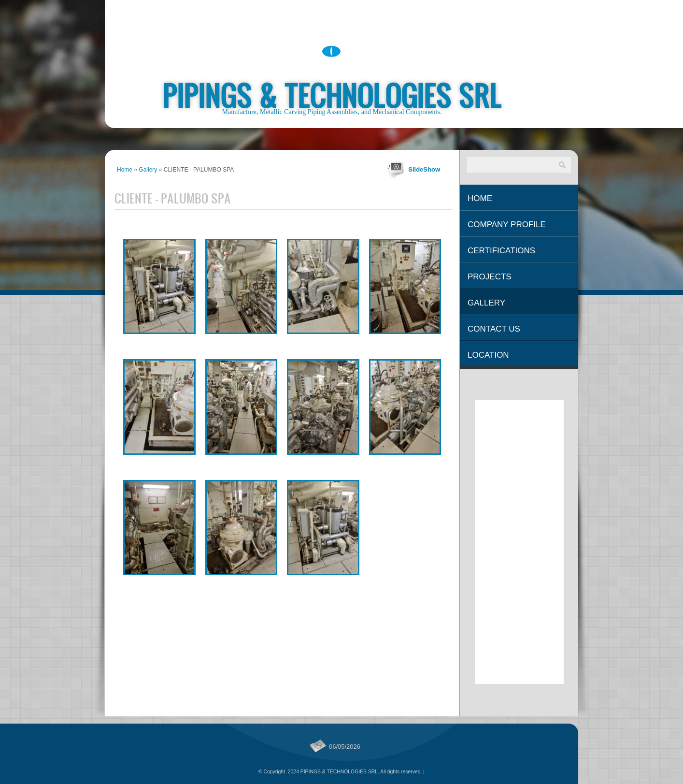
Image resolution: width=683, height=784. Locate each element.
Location (488, 355)
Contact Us (494, 329)
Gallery (148, 170)
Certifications (501, 251)
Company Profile (507, 225)
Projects (490, 277)
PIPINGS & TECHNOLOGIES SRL (332, 95)
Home (125, 170)
